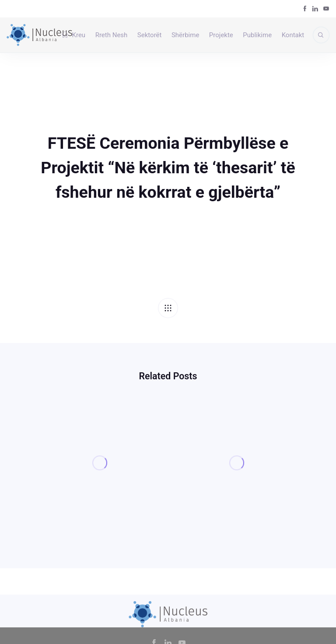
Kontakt (293, 35)
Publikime (257, 35)
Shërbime (185, 35)
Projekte (221, 35)
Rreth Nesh (112, 35)
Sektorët (150, 35)
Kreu (73, 35)
